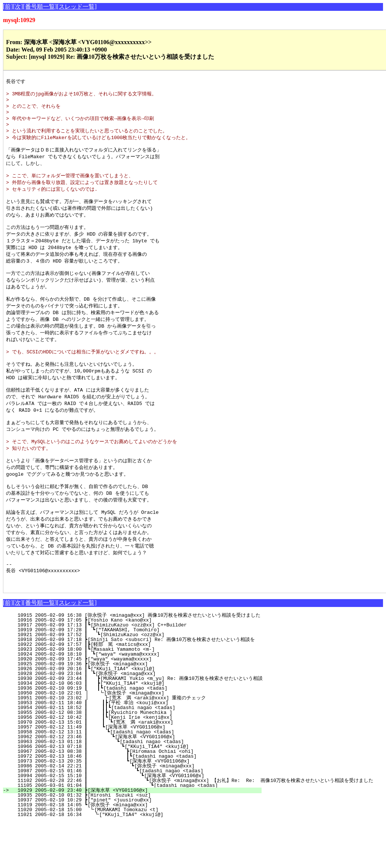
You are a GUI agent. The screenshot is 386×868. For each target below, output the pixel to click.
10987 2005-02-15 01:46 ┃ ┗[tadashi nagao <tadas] (132, 817)
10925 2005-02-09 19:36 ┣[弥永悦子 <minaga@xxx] (136, 710)
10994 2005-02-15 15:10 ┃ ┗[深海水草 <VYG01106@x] (130, 822)
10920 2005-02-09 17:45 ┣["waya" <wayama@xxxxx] (138, 705)
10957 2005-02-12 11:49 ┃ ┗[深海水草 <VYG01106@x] (134, 773)
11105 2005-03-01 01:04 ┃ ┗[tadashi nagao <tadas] (131, 831)
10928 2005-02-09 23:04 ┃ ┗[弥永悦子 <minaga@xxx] (135, 720)
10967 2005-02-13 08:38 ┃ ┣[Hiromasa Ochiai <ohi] (133, 797)
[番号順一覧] (40, 7)
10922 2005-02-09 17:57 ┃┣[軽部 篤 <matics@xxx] (135, 690)
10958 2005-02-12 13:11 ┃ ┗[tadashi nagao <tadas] (135, 778)
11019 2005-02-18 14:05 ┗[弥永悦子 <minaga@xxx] (136, 851)
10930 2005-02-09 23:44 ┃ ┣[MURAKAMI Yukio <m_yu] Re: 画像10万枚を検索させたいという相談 (137, 724)
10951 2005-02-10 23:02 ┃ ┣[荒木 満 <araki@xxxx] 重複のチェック (130, 744)
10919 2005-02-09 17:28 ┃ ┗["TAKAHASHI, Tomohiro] (136, 676)
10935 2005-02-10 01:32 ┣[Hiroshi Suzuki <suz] (138, 841)
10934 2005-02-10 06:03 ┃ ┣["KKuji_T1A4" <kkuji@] (136, 729)
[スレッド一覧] (77, 7)
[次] (18, 7)
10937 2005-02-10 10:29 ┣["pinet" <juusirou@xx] (138, 846)
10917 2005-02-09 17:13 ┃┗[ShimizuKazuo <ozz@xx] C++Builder (137, 671)
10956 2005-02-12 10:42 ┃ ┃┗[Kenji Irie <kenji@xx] (134, 763)
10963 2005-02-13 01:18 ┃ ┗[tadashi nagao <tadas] (134, 788)
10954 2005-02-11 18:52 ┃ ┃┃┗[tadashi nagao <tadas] (132, 754)
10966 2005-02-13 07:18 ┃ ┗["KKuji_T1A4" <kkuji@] (134, 792)
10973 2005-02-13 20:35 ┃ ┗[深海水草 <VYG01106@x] (131, 807)
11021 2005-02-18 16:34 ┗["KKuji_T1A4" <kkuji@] (137, 861)
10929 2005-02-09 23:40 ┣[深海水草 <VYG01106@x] (136, 836)
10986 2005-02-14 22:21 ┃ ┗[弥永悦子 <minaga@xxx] (131, 812)
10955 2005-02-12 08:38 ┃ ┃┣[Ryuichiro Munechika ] (134, 758)
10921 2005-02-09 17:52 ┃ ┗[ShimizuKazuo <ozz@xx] (136, 681)
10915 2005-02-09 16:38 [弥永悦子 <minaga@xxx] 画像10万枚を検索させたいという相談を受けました (136, 661)
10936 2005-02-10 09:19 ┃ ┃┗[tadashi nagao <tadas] (135, 734)
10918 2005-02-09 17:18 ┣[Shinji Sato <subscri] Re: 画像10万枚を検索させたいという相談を (133, 685)
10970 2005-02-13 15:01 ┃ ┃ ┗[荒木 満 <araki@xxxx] (132, 768)
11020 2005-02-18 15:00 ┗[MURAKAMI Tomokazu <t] (138, 856)
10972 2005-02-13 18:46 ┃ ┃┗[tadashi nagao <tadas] (132, 802)
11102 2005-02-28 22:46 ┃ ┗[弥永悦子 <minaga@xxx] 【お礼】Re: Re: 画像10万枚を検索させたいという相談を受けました (192, 826)
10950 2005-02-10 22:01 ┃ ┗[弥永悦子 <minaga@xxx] (134, 739)
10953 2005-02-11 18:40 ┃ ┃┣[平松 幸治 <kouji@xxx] (132, 749)
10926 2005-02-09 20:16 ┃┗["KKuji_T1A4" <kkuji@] (137, 715)
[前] (8, 7)
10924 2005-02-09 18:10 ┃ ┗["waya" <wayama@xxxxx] (136, 700)
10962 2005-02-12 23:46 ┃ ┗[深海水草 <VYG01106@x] (132, 783)
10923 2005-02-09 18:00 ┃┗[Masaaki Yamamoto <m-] (137, 695)
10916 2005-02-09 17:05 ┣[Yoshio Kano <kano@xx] (138, 666)
